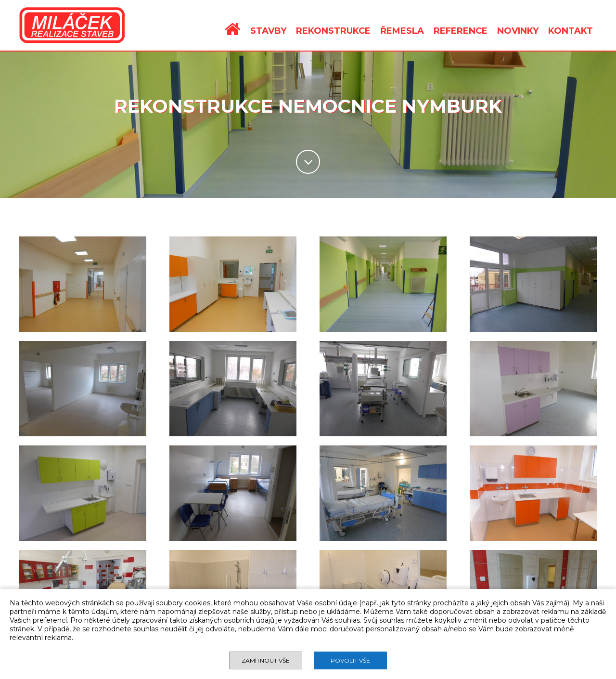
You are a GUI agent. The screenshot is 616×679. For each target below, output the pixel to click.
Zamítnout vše (266, 660)
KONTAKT (571, 31)
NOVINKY (518, 31)
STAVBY (268, 31)
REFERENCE (461, 31)
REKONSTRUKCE (333, 31)
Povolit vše (350, 660)
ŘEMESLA (402, 31)
